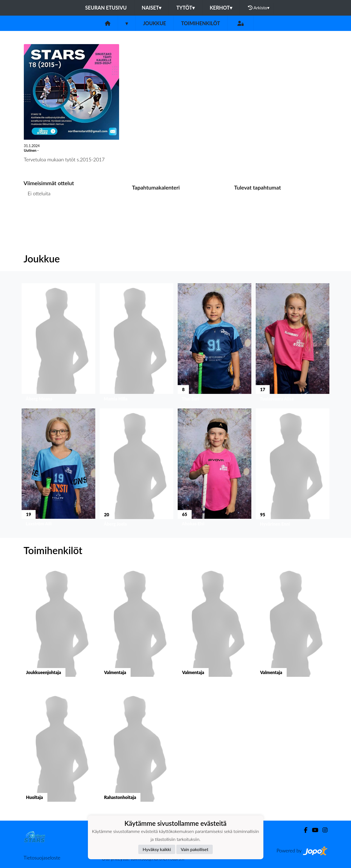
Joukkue (154, 23)
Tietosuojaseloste (42, 858)
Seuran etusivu (106, 8)
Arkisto (259, 8)
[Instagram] (323, 830)
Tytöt (185, 8)
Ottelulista (37, 215)
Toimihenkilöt (200, 23)
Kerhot (221, 8)
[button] (58, 344)
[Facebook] (303, 830)
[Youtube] (313, 830)
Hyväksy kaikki (157, 849)
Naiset (152, 8)
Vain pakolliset (195, 849)
